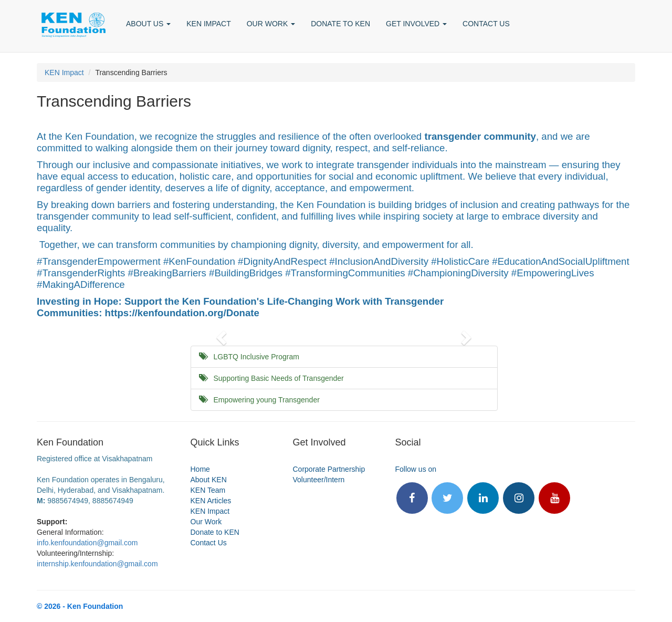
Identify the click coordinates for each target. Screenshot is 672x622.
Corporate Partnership (329, 469)
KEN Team (208, 490)
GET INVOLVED (416, 24)
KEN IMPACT (209, 24)
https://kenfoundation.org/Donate (182, 313)
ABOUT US (148, 24)
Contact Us (209, 543)
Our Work (206, 522)
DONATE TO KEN (340, 24)
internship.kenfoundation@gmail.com (97, 564)
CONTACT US (486, 24)
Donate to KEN (215, 532)
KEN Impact (64, 72)
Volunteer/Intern (319, 480)
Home (200, 469)
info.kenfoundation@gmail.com (87, 543)
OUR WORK (271, 24)
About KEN (209, 480)
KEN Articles (211, 501)
